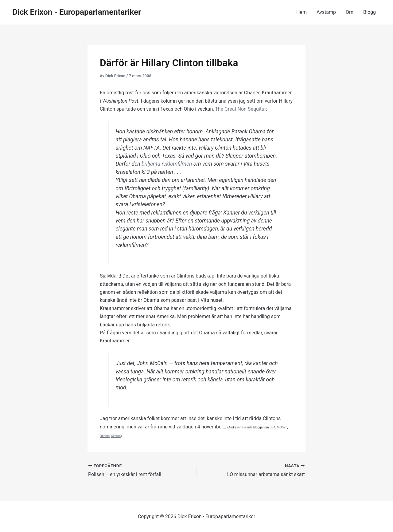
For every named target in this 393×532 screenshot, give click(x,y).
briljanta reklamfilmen (167, 164)
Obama (105, 436)
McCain (282, 427)
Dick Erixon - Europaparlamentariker (77, 12)
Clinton (116, 436)
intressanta (245, 427)
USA (272, 427)
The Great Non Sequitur (240, 109)
